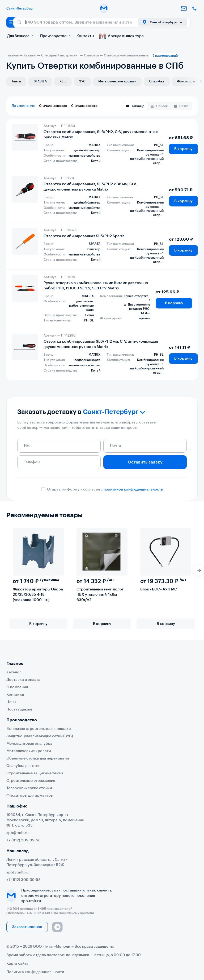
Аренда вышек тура (122, 36)
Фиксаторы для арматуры (30, 796)
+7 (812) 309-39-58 (24, 840)
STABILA (40, 81)
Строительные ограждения (31, 781)
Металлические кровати (117, 81)
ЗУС (82, 81)
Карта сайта (17, 964)
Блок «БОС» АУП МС (159, 589)
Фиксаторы (186, 81)
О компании (17, 687)
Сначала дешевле (53, 106)
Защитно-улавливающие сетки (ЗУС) (40, 736)
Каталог (14, 672)
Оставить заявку (145, 462)
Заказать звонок (27, 927)
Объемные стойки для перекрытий (38, 758)
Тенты (16, 81)
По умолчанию (23, 106)
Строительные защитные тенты (35, 773)
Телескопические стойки (29, 788)
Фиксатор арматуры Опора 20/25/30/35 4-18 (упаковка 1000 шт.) (38, 595)
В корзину (183, 149)
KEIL (63, 81)
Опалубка (157, 81)
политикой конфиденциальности (133, 489)
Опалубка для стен (23, 766)
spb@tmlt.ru (18, 833)
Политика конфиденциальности (35, 972)
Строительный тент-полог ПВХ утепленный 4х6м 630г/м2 (100, 595)
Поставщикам (19, 709)
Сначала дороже (84, 106)
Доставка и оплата (23, 680)
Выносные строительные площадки (39, 729)
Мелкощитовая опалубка (29, 744)
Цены (11, 702)
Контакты (85, 36)
